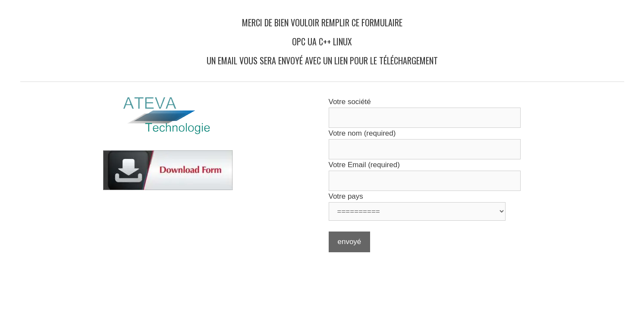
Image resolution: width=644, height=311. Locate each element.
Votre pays (346, 196)
